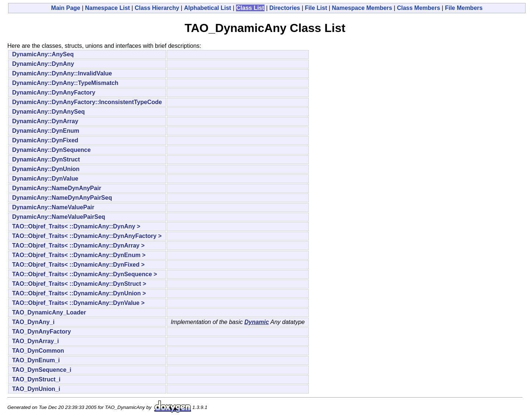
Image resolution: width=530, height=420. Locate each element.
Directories (285, 8)
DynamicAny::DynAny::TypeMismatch (65, 83)
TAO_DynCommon (38, 351)
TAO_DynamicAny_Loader (49, 312)
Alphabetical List (208, 8)
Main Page (66, 8)
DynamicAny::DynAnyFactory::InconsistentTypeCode (87, 102)
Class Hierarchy (157, 8)
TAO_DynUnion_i (36, 389)
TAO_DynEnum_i (36, 360)
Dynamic (257, 322)
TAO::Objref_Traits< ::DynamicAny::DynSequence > (85, 274)
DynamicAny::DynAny (43, 64)
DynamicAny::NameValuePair (53, 207)
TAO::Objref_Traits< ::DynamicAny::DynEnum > (79, 255)
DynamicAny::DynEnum (46, 131)
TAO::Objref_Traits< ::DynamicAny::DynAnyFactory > (87, 236)
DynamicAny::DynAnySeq (48, 112)
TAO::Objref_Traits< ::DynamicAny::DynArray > (78, 245)
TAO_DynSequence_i (42, 370)
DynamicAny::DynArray (45, 121)
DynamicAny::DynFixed (45, 140)
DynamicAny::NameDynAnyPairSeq (62, 198)
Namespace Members (362, 8)
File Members (464, 8)
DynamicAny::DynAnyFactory (54, 92)
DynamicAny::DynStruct (46, 159)
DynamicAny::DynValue (45, 179)
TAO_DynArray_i (36, 341)
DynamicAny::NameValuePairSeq (59, 217)
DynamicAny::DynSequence (51, 150)
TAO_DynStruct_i (36, 379)
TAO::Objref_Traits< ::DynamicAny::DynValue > (78, 303)
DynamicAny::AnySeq (43, 54)
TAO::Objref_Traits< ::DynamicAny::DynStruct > (79, 284)
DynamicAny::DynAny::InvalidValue (62, 73)
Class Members (418, 8)
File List (316, 8)
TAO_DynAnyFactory (42, 332)
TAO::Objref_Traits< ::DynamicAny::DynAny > (76, 226)
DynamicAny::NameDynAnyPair (57, 188)
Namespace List (107, 8)
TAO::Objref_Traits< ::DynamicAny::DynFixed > (78, 265)
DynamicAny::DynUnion (46, 169)
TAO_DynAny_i (33, 322)
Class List (250, 8)
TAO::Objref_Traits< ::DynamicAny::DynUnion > (79, 293)
